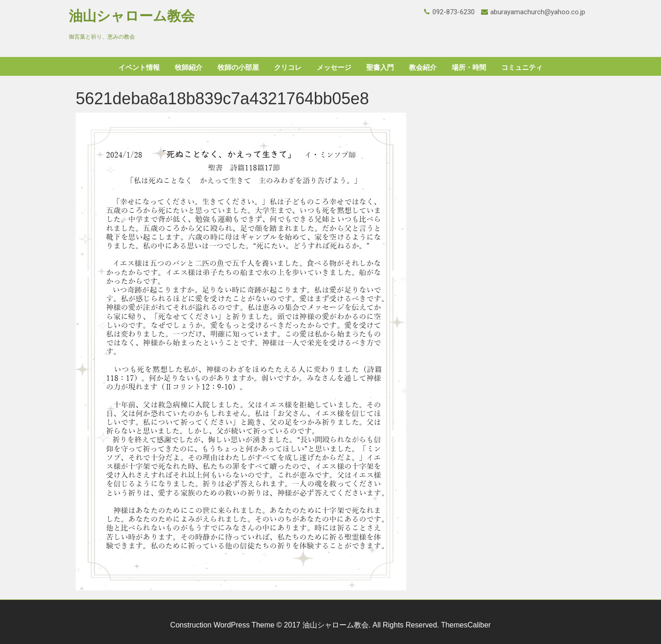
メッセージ (334, 68)
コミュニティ (522, 68)
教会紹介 (423, 68)
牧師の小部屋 (238, 68)
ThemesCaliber (466, 625)
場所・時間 (469, 68)
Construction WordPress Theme (222, 625)
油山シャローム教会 (132, 16)
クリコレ (288, 68)
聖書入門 (380, 68)
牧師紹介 (189, 68)
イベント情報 (139, 68)
